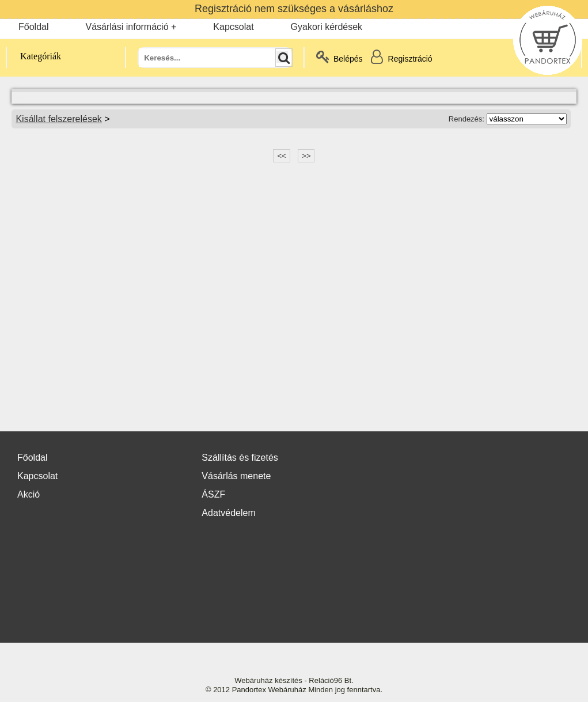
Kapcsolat (233, 27)
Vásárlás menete (236, 476)
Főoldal (33, 27)
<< (281, 156)
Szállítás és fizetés (240, 458)
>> (306, 156)
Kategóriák (34, 56)
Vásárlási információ (127, 27)
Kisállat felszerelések (58, 119)
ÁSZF (213, 494)
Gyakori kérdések (327, 27)
